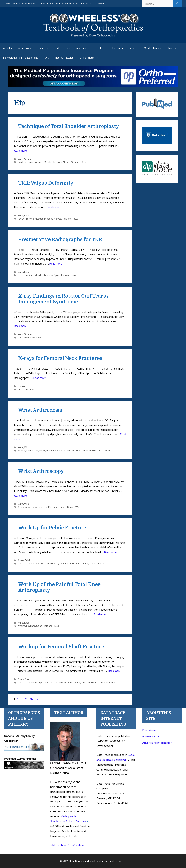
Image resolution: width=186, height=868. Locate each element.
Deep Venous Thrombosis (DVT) (48, 564)
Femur (21, 219)
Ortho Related (91, 58)
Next (34, 699)
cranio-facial (24, 564)
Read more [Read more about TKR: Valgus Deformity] (53, 207)
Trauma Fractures (64, 58)
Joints (103, 48)
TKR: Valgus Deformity (46, 183)
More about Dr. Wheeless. (68, 845)
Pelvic (32, 389)
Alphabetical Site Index (67, 4)
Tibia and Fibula (70, 219)
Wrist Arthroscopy (41, 471)
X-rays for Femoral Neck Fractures (60, 358)
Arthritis (7, 48)
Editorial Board (46, 4)
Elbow (42, 451)
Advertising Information (24, 4)
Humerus (32, 162)
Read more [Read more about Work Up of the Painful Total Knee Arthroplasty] (100, 614)
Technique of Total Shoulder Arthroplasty (69, 126)
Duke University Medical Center (86, 861)
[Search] (177, 4)
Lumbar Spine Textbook (125, 48)
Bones (45, 48)
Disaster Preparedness (78, 48)
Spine (84, 162)
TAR (46, 58)
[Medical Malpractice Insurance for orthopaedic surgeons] (93, 86)
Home (7, 4)
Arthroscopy (25, 48)
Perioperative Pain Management (20, 58)
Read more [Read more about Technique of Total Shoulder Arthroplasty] (20, 151)
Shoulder (29, 159)
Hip (25, 162)
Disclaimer (149, 730)
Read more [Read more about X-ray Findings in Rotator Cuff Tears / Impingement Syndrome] (20, 326)
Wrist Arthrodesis (40, 410)
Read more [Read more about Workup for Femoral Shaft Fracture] (114, 671)
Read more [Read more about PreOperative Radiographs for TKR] (56, 264)
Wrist (27, 447)
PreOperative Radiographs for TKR (60, 239)
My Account (100, 4)
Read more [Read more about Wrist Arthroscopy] (20, 496)
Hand (20, 162)
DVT (57, 48)
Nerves (172, 48)
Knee (40, 162)
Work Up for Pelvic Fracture (52, 528)
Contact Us (86, 4)
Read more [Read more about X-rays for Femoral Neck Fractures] (40, 378)
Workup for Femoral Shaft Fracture (61, 647)
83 (27, 699)
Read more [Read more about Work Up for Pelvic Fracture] (111, 552)
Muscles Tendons (153, 48)
